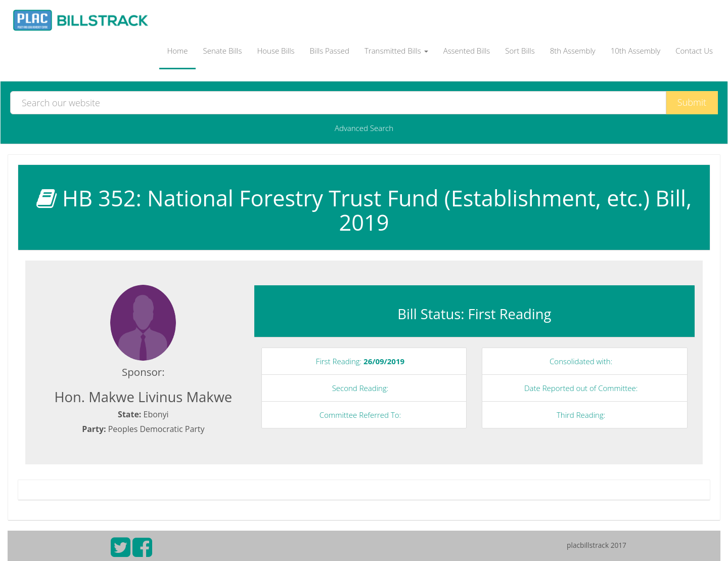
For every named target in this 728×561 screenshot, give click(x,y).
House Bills (276, 51)
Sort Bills (520, 51)
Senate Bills (223, 51)
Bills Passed (330, 51)
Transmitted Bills (396, 51)
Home (177, 51)
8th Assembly (573, 51)
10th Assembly (636, 51)
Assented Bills (467, 51)
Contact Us (694, 51)
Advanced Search (364, 128)
